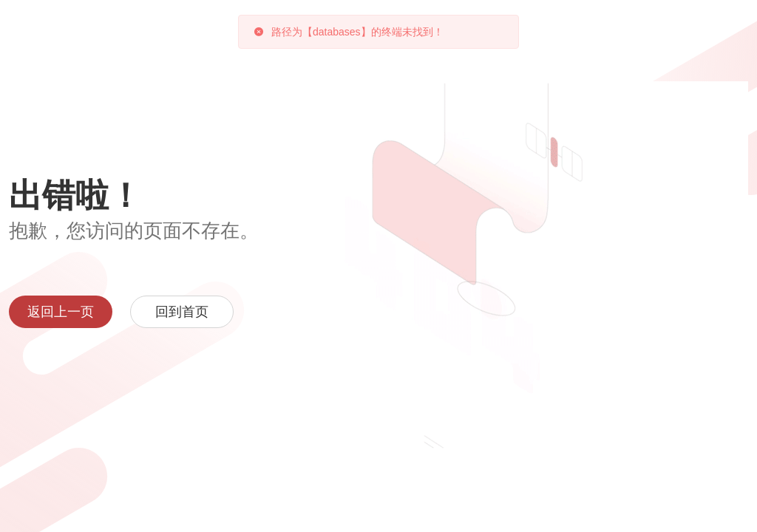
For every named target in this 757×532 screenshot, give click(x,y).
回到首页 (182, 312)
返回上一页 (61, 312)
